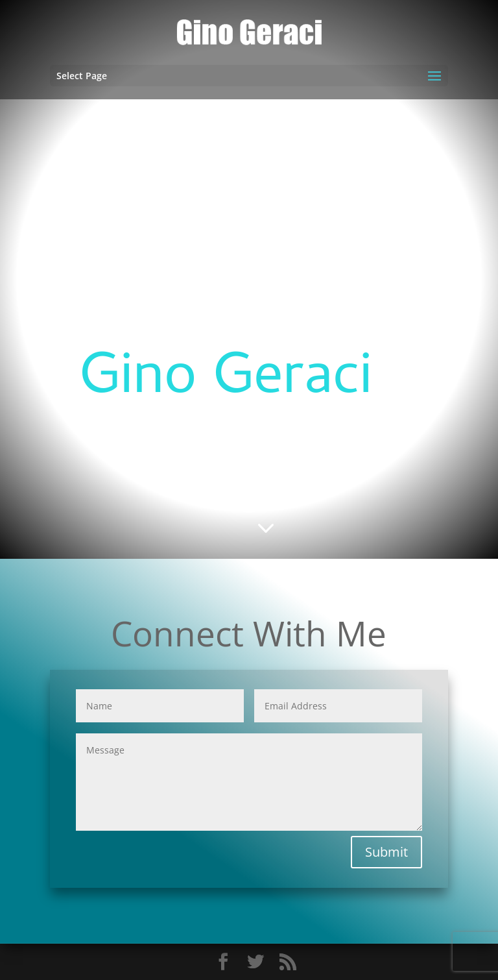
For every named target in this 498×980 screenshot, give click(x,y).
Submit (386, 852)
